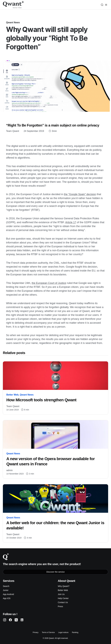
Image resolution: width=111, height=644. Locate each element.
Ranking (75, 632)
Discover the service (55, 572)
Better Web (12, 395)
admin (10, 470)
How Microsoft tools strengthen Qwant (41, 400)
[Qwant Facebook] (10, 620)
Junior (6, 590)
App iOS (7, 598)
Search (6, 586)
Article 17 (71, 222)
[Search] (102, 5)
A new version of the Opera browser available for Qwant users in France (51, 461)
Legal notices (63, 632)
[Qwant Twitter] (16, 620)
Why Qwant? (64, 586)
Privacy (35, 632)
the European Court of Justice (49, 283)
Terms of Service (48, 632)
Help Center (63, 598)
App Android (8, 594)
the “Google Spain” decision (80, 194)
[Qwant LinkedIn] (22, 620)
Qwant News (13, 22)
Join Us (61, 594)
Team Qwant (13, 131)
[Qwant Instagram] (5, 620)
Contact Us (63, 602)
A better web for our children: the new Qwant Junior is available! (55, 525)
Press (60, 606)
